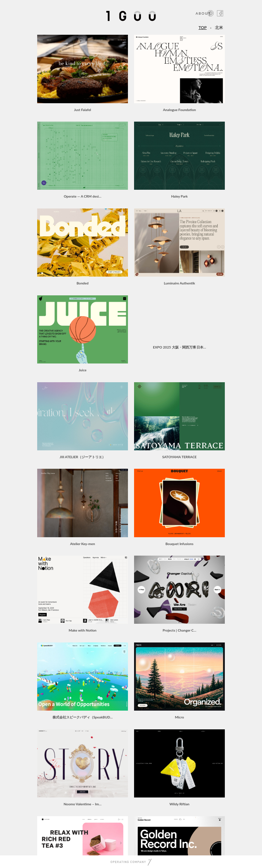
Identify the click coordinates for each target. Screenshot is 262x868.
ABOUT (203, 13)
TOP (203, 27)
